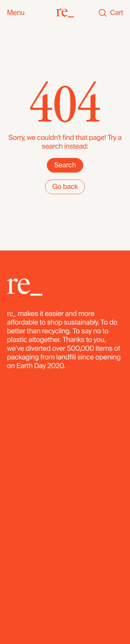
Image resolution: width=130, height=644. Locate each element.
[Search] (103, 13)
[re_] (65, 13)
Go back (65, 187)
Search (65, 165)
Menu (16, 13)
